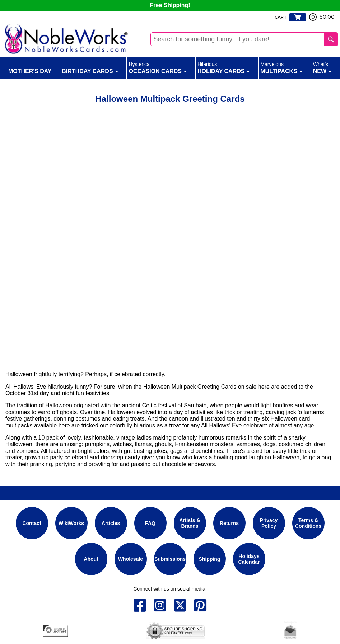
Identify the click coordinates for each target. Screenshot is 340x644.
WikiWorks (71, 523)
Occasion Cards (158, 67)
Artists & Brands (190, 523)
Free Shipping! (170, 5)
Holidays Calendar (249, 559)
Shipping (210, 559)
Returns (229, 523)
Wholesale (131, 559)
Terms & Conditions (308, 523)
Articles (111, 523)
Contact (32, 523)
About (91, 559)
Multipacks (281, 67)
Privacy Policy (269, 523)
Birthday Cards (90, 67)
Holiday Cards (224, 67)
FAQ (150, 523)
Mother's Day (30, 67)
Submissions (170, 559)
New (322, 67)
